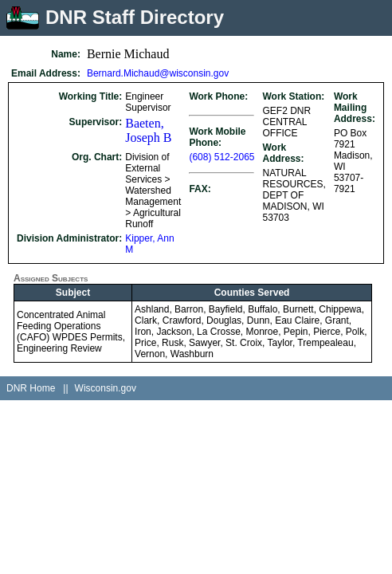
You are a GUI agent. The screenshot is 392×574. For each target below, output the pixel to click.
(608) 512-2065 (221, 157)
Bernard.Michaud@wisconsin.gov (158, 73)
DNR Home (31, 388)
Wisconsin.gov (106, 388)
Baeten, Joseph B (148, 130)
